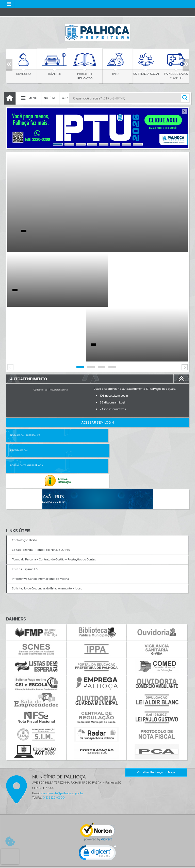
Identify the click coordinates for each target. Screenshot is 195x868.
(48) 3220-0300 (54, 713)
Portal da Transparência (27, 396)
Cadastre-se (40, 335)
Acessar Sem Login (97, 368)
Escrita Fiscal (111, 381)
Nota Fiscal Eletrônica (25, 381)
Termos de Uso (98, 859)
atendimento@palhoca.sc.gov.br (62, 708)
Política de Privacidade (97, 863)
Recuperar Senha (58, 335)
